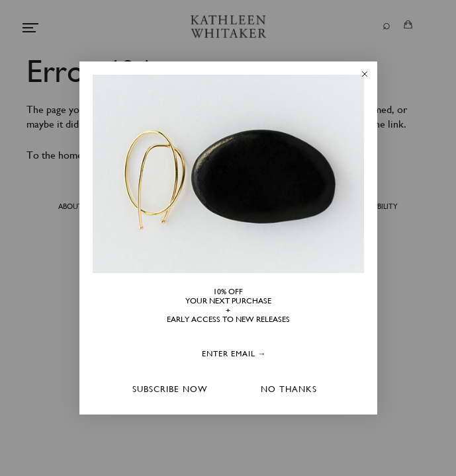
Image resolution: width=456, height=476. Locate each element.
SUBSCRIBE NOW (170, 389)
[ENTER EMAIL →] (234, 354)
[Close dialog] (365, 74)
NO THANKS (289, 389)
